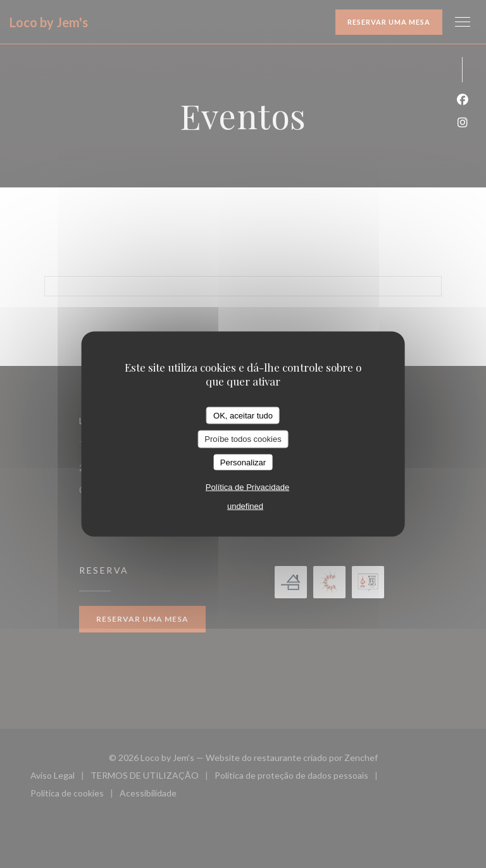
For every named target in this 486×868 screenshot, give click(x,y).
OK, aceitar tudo (243, 415)
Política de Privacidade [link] (247, 487)
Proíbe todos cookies (243, 439)
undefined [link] (245, 506)
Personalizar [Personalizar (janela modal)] (243, 462)
